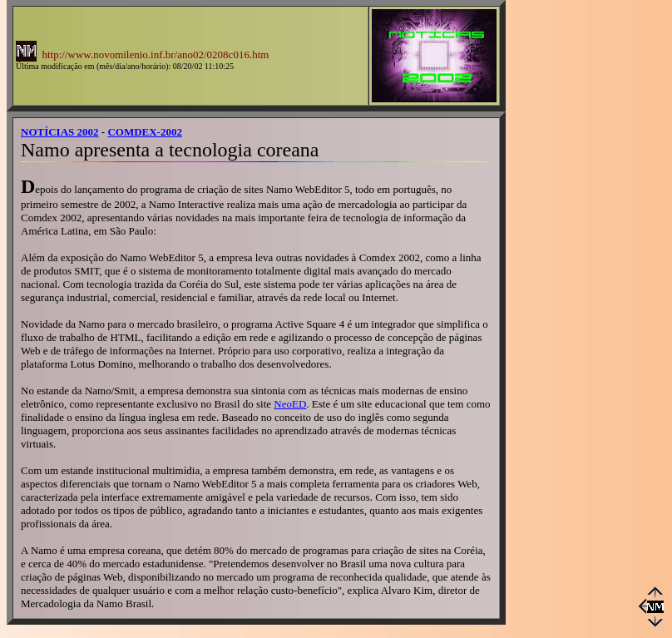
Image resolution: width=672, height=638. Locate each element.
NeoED (290, 404)
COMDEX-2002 (145, 132)
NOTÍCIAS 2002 (60, 132)
